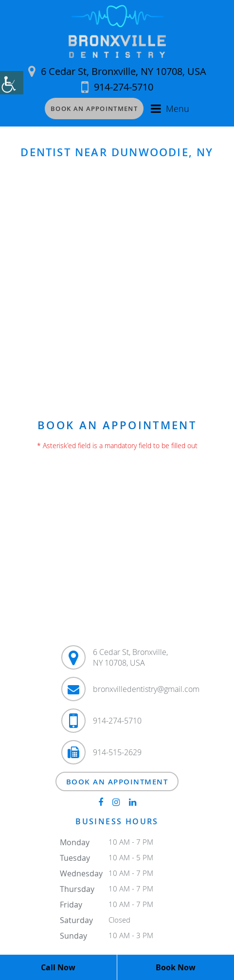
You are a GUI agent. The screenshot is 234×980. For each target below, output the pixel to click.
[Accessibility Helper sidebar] (12, 83)
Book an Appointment (94, 109)
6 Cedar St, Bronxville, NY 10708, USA (117, 71)
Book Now (176, 967)
